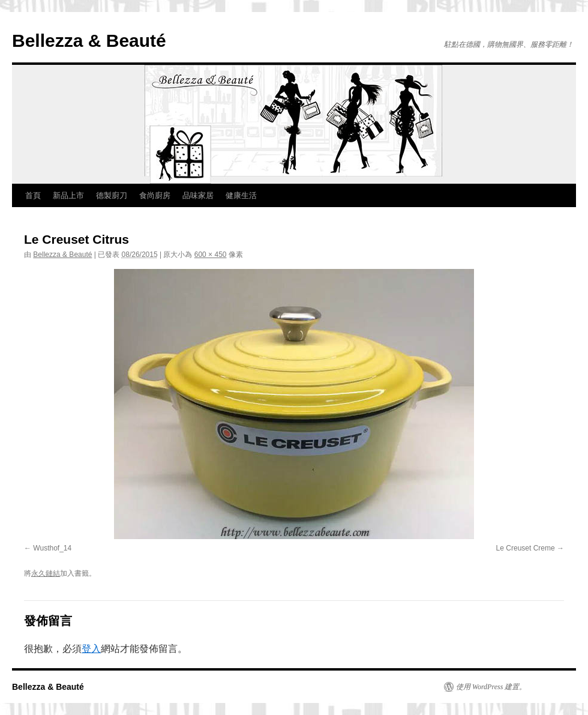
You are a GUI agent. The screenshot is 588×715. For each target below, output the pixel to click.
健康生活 (241, 195)
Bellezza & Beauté (89, 41)
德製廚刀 (112, 195)
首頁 (33, 195)
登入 (91, 649)
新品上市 (68, 195)
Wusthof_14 (52, 548)
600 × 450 (211, 255)
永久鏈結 (46, 573)
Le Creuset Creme (526, 548)
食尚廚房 (155, 195)
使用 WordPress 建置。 (491, 687)
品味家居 (198, 195)
